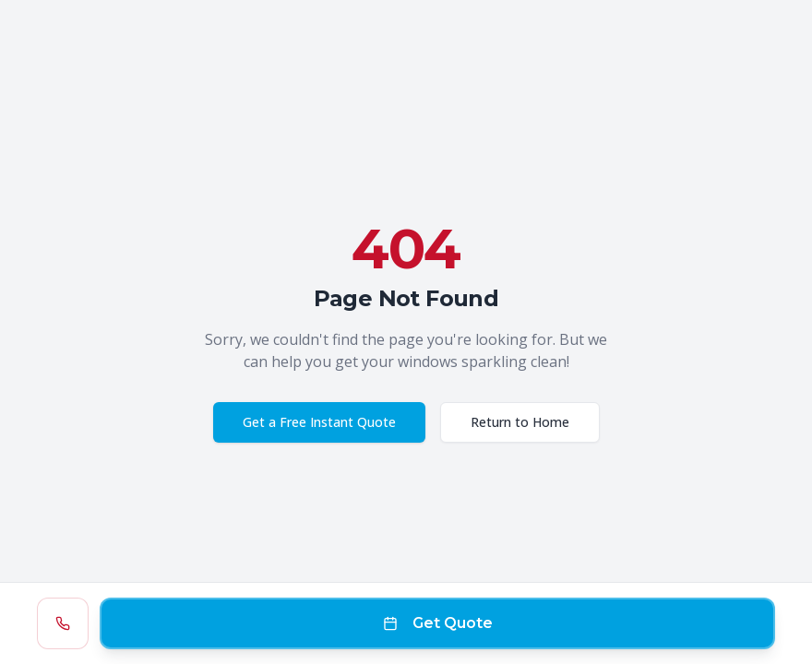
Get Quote (438, 623)
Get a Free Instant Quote (319, 422)
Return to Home (520, 422)
